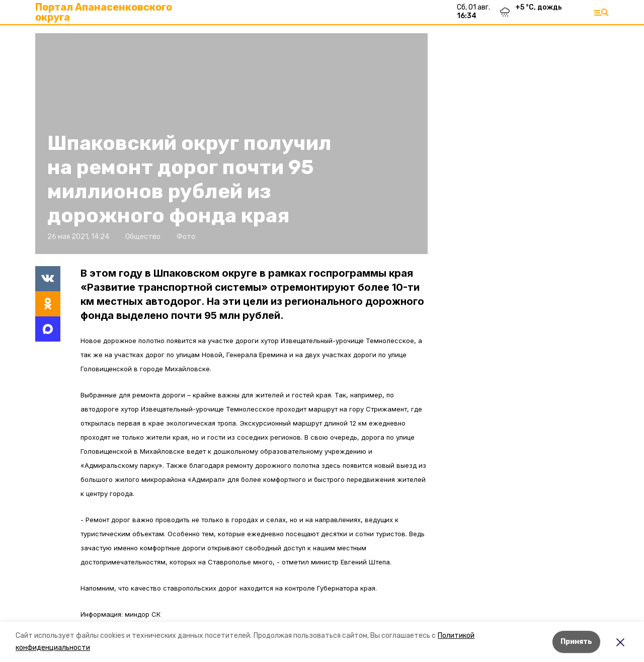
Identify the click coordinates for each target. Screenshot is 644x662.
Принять (576, 642)
